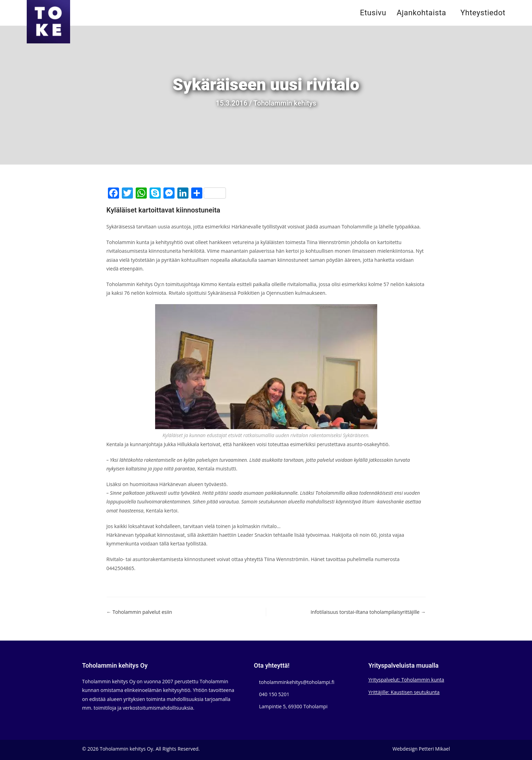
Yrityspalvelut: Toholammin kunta (406, 680)
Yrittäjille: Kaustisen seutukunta (404, 692)
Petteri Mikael (434, 749)
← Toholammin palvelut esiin (139, 612)
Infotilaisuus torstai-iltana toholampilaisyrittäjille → (368, 612)
